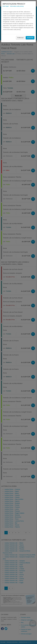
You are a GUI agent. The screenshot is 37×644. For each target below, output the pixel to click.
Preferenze (20, 38)
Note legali (6, 6)
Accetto (30, 38)
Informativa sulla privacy (17, 6)
